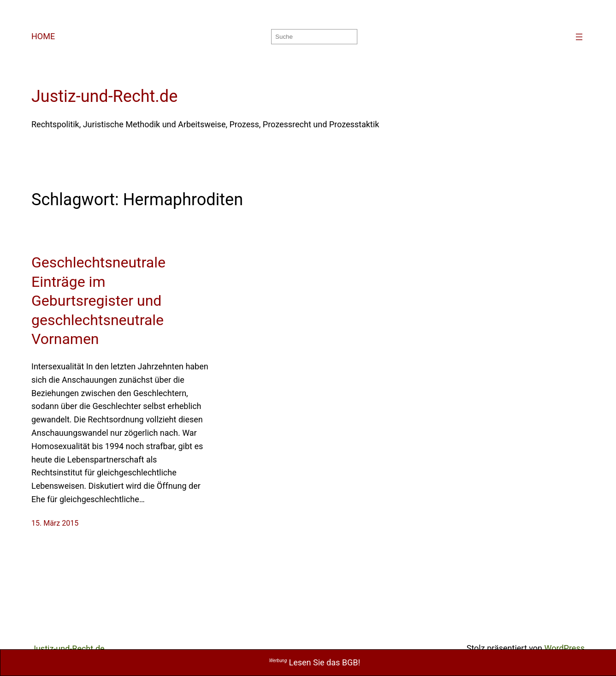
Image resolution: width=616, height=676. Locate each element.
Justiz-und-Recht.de (104, 96)
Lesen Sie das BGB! (315, 662)
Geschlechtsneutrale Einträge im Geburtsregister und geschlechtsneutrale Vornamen (98, 301)
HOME (43, 36)
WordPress (565, 648)
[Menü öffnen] (579, 37)
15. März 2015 (55, 523)
